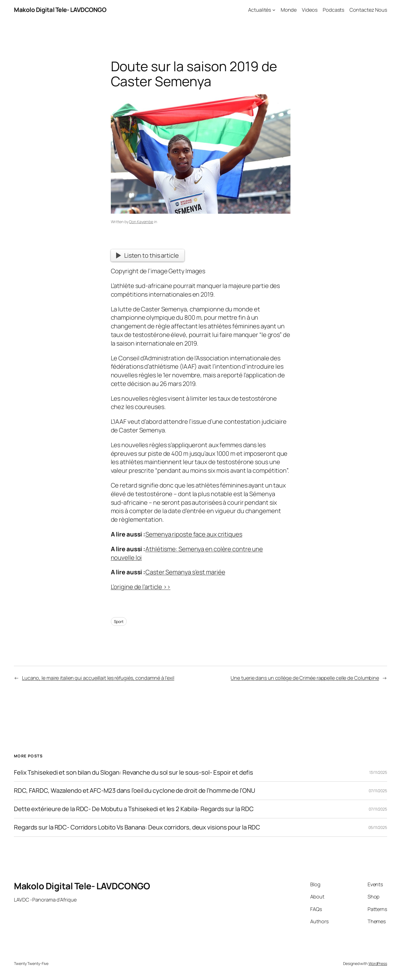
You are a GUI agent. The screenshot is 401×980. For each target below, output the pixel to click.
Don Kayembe (141, 222)
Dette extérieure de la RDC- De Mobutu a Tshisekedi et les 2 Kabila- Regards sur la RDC (134, 809)
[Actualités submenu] (274, 10)
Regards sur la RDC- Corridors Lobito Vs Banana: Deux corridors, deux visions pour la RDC (137, 827)
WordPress (378, 963)
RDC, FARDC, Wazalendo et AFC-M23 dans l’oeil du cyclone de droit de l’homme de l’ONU (135, 791)
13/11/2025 (378, 772)
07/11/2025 (378, 791)
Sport (119, 621)
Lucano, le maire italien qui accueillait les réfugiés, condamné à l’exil (98, 678)
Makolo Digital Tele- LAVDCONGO (60, 10)
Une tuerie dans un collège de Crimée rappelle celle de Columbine (305, 678)
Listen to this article (147, 255)
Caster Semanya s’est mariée (185, 572)
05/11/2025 (378, 827)
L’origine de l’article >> (141, 587)
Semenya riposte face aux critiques (194, 534)
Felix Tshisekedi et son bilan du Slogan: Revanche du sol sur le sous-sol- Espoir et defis (134, 773)
